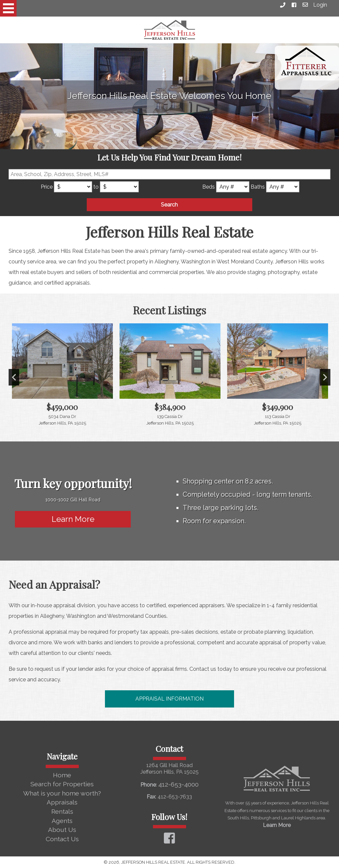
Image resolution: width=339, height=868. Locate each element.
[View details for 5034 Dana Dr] (62, 377)
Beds (209, 187)
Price (47, 187)
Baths (258, 187)
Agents (62, 821)
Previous (14, 377)
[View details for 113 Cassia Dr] (278, 377)
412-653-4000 (178, 784)
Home (62, 775)
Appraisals (62, 802)
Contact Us (62, 839)
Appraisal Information (169, 699)
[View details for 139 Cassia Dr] (170, 377)
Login (320, 5)
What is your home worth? (62, 793)
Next (325, 377)
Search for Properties (62, 784)
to (96, 187)
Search (169, 205)
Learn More (73, 519)
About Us (62, 830)
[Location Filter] (170, 174)
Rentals (62, 811)
